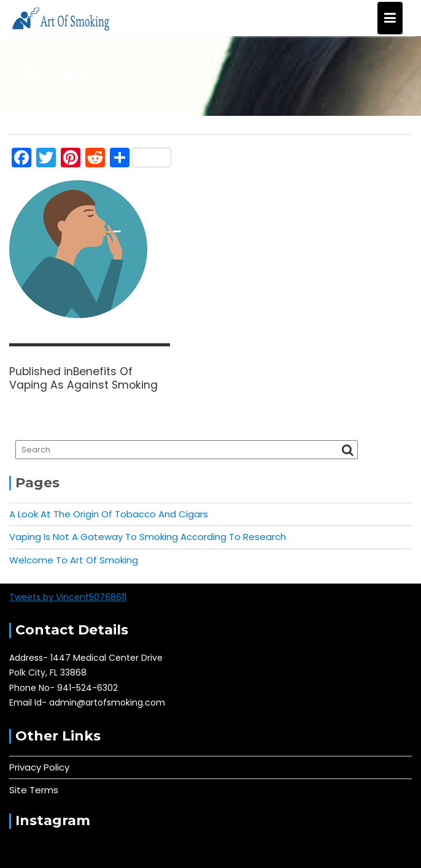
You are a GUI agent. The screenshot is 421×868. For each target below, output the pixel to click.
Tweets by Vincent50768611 (68, 597)
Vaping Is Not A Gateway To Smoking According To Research (148, 537)
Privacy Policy (39, 767)
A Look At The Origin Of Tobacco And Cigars (109, 514)
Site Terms (34, 790)
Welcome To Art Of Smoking (74, 560)
